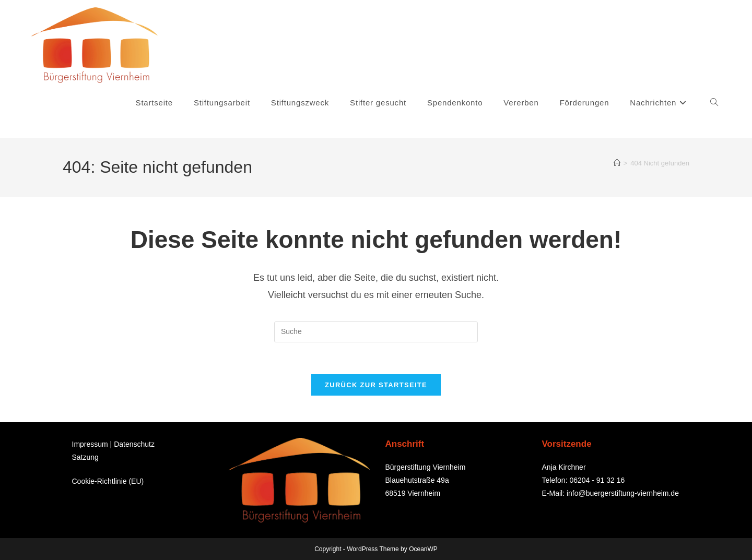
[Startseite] (617, 163)
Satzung (85, 457)
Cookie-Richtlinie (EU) (108, 481)
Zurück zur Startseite (376, 385)
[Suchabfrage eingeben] (376, 332)
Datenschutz (134, 444)
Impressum (90, 444)
